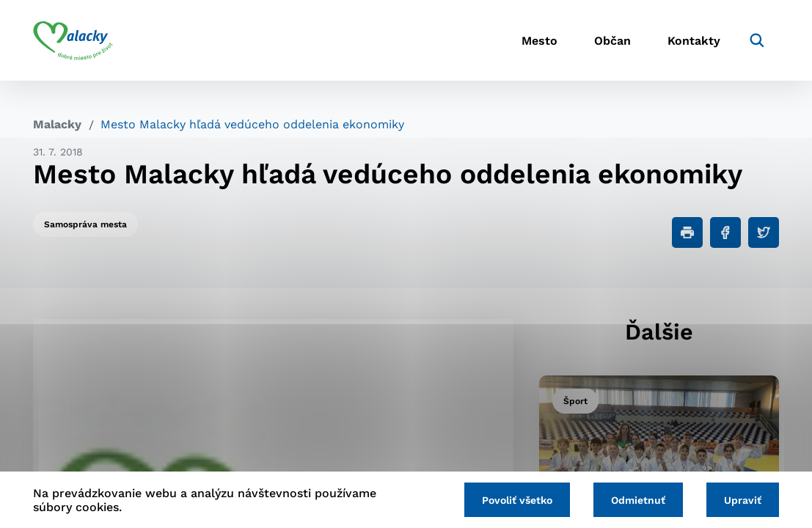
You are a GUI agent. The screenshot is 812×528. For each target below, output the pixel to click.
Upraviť (743, 500)
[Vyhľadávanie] (757, 40)
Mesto (539, 41)
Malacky (57, 124)
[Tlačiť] (687, 232)
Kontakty (694, 41)
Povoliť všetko (517, 500)
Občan (612, 41)
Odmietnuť (638, 500)
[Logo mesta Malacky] (73, 40)
